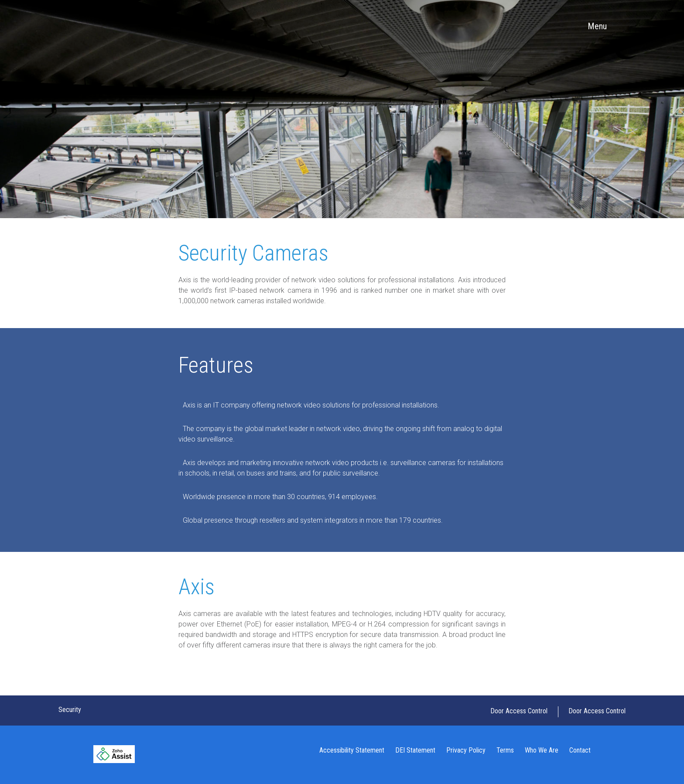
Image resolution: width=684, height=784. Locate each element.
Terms (505, 750)
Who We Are (542, 750)
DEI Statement (415, 750)
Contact (580, 750)
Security (70, 710)
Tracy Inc (100, 26)
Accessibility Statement (352, 750)
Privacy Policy (466, 750)
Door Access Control (519, 711)
